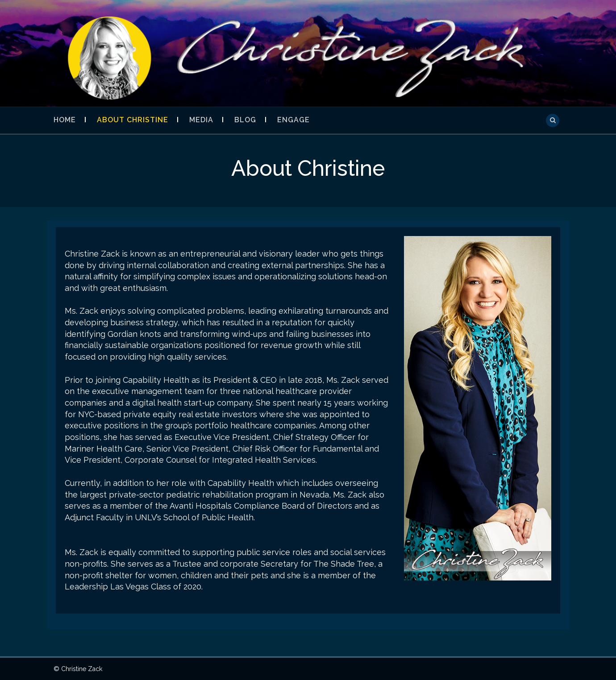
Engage (293, 120)
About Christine (133, 120)
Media (201, 120)
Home (65, 120)
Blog (245, 120)
